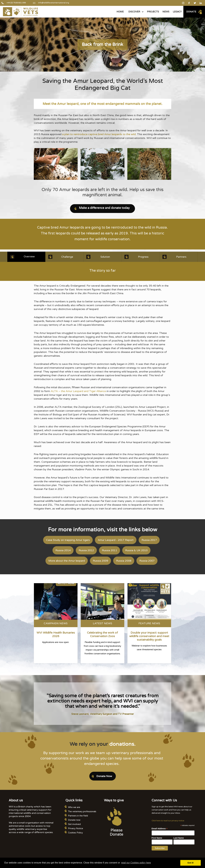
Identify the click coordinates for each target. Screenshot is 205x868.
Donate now (74, 820)
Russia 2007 (147, 561)
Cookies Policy (75, 833)
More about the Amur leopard (67, 561)
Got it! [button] (191, 863)
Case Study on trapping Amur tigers (68, 540)
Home (120, 12)
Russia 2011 (110, 550)
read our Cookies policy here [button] (136, 863)
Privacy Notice (76, 828)
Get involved (74, 824)
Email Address (160, 829)
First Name (157, 838)
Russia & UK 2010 (136, 550)
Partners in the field (78, 816)
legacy (177, 12)
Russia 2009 (100, 561)
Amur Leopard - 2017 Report (116, 540)
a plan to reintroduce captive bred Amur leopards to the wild (99, 134)
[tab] (26, 257)
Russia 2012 (86, 550)
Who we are (74, 807)
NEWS (166, 12)
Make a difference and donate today (104, 208)
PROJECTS (153, 12)
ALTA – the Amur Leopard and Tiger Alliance (78, 391)
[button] (135, 12)
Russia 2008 (124, 561)
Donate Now (104, 776)
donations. (122, 744)
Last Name (179, 838)
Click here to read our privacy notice (168, 821)
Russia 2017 (149, 540)
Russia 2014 (63, 550)
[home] (20, 12)
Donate (191, 12)
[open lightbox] (56, 164)
